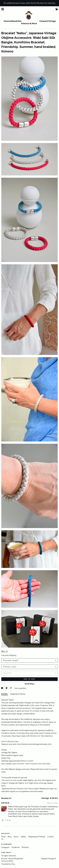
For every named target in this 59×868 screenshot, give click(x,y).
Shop (4, 837)
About (16, 837)
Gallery (24, 837)
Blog (10, 837)
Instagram (6, 847)
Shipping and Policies (37, 837)
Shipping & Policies (18, 694)
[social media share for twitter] (7, 688)
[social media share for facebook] (2, 688)
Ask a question (20, 688)
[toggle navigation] (3, 9)
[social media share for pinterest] (11, 688)
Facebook (16, 847)
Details (5, 694)
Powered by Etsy (8, 864)
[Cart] (57, 10)
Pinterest (25, 847)
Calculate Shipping (9, 655)
